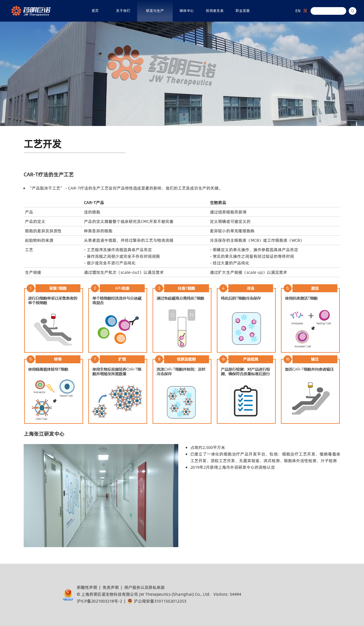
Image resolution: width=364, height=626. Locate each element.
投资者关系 (215, 11)
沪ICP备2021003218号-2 (99, 601)
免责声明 (111, 587)
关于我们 (123, 11)
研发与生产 (155, 11)
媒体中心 (187, 11)
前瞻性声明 (87, 587)
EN (298, 11)
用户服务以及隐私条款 (144, 587)
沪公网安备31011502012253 (157, 601)
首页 (95, 11)
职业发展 (243, 11)
